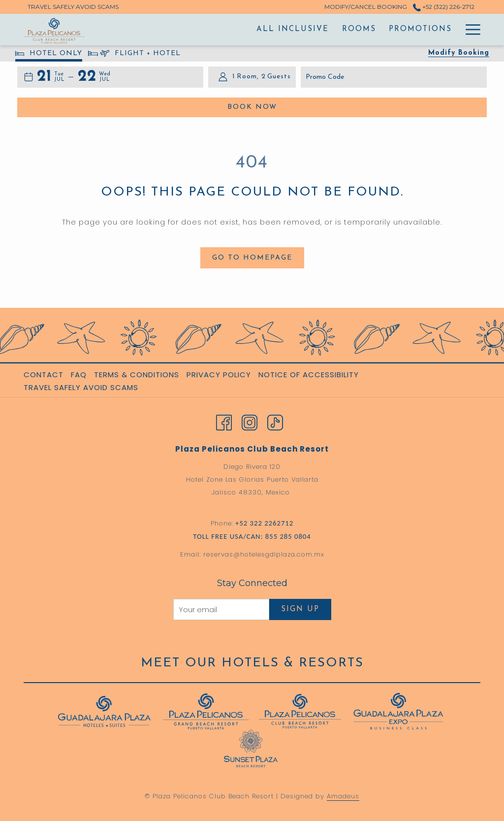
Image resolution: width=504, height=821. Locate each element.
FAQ (79, 375)
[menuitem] (177, 30)
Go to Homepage (252, 258)
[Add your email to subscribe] (221, 609)
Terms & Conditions (137, 375)
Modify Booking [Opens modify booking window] (459, 53)
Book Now (300, 107)
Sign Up (300, 609)
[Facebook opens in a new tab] (224, 422)
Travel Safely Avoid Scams (81, 387)
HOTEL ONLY (49, 55)
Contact (44, 375)
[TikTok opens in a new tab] (275, 422)
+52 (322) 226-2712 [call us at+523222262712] (444, 7)
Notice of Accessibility (309, 375)
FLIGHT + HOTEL (134, 55)
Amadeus (343, 796)
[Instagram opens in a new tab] (250, 422)
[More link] (469, 30)
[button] (51, 77)
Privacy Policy (219, 375)
